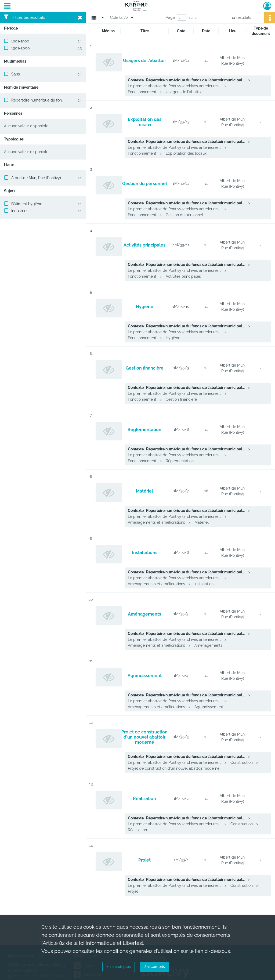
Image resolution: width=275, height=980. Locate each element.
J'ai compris (154, 967)
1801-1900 (20, 41)
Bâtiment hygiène (27, 204)
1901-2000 (21, 48)
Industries (20, 211)
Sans (16, 74)
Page (170, 17)
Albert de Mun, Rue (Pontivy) (36, 178)
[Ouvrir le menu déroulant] (7, 6)
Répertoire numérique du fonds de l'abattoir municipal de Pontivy (69, 100)
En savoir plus (119, 967)
